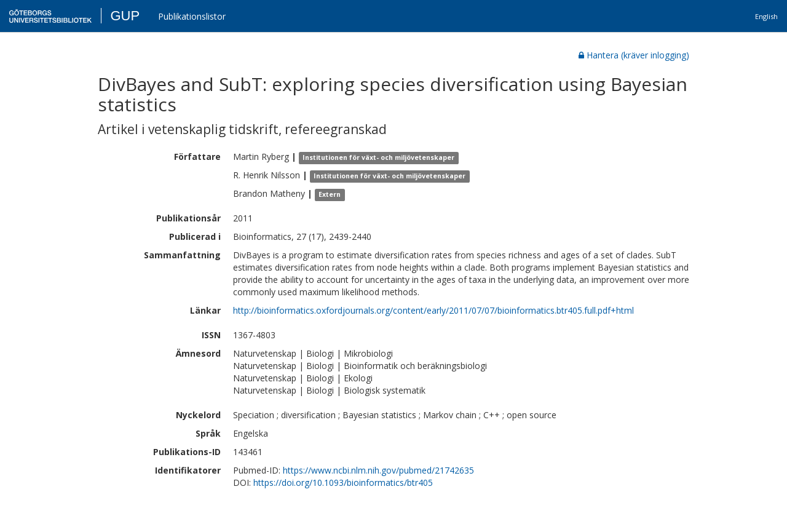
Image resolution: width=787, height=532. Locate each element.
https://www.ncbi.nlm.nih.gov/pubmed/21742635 (378, 470)
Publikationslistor (192, 16)
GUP (125, 16)
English (766, 16)
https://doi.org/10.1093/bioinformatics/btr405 (343, 482)
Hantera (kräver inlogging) (634, 55)
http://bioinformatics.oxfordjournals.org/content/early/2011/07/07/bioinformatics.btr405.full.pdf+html (433, 310)
